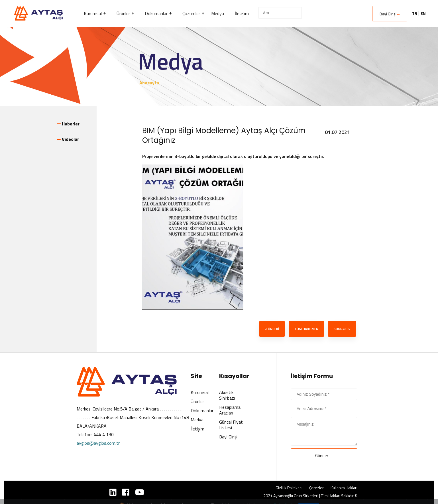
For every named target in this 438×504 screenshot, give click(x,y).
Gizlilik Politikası (289, 488)
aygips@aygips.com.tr (98, 443)
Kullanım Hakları (344, 488)
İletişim (197, 429)
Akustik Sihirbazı (227, 395)
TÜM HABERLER (306, 329)
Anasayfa (149, 83)
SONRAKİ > (342, 329)
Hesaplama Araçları (230, 410)
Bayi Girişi (390, 14)
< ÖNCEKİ (272, 329)
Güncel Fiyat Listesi (231, 425)
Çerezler (316, 488)
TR (415, 13)
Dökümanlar (202, 410)
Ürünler (197, 401)
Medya (197, 420)
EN (423, 13)
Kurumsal (200, 392)
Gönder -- (324, 455)
